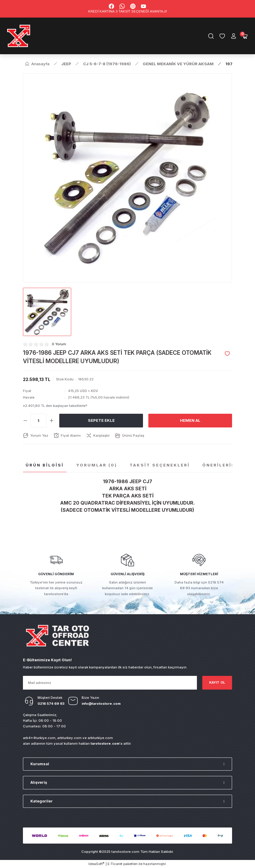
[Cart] (245, 36)
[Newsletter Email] (110, 683)
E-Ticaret (115, 864)
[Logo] (19, 36)
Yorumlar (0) (97, 465)
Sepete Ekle (101, 420)
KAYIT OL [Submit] (217, 682)
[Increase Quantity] (52, 421)
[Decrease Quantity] (25, 421)
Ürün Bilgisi (45, 465)
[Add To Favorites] (227, 354)
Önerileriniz (222, 465)
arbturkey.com (69, 738)
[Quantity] (38, 421)
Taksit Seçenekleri (160, 465)
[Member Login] (234, 36)
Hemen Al (190, 420)
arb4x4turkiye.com (39, 738)
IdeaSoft (96, 864)
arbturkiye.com (100, 738)
